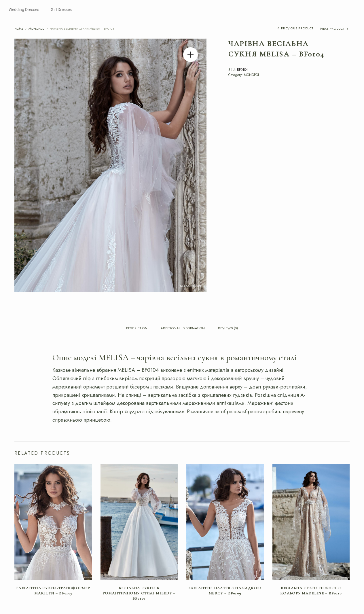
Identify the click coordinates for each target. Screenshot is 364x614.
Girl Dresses (61, 10)
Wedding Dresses (24, 10)
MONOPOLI (37, 29)
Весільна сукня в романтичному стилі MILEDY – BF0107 (139, 594)
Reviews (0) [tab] (228, 328)
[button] (190, 55)
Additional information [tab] (183, 328)
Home (19, 29)
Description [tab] (137, 328)
